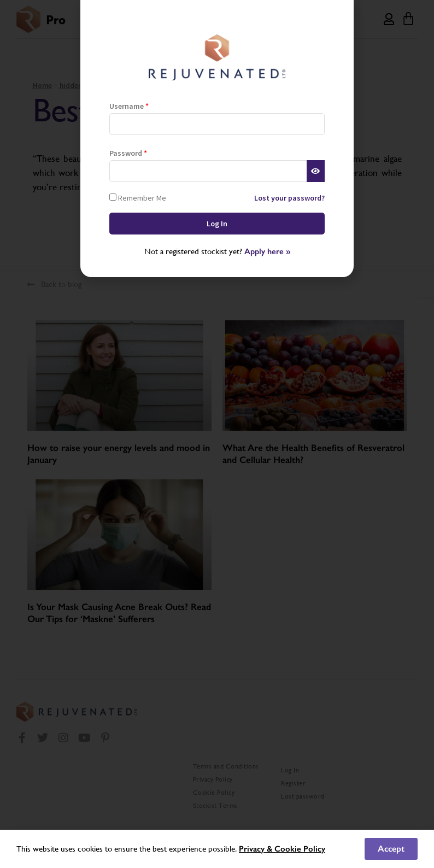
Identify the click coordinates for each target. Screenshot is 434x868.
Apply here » (267, 251)
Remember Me (138, 198)
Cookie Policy (300, 849)
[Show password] (316, 171)
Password (128, 153)
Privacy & (257, 849)
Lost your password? (289, 198)
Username (129, 106)
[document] (217, 434)
